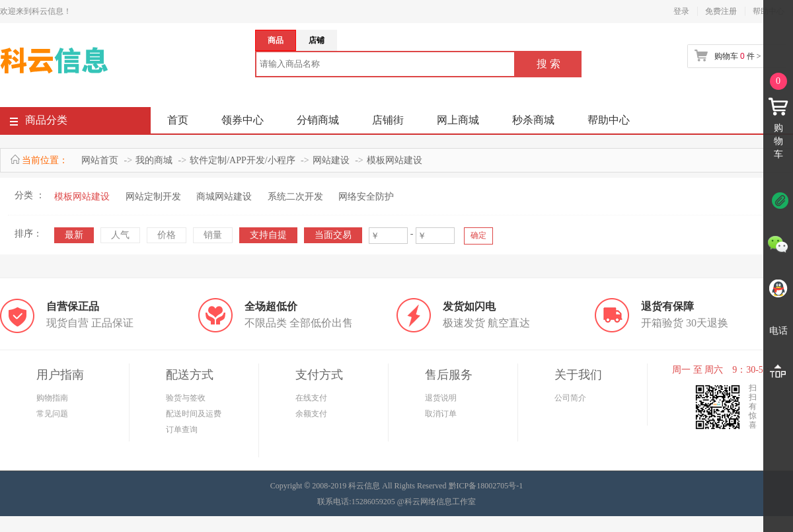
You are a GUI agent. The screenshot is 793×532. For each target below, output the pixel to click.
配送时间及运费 (194, 414)
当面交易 (333, 235)
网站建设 (331, 160)
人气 (120, 235)
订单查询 (182, 430)
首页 (178, 120)
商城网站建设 (224, 197)
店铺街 (388, 120)
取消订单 (441, 414)
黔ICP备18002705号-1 (486, 486)
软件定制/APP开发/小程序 (242, 160)
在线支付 (311, 398)
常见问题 (52, 414)
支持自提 (268, 235)
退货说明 (441, 398)
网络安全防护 (366, 197)
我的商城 (154, 160)
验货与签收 (186, 398)
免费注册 (721, 11)
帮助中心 (609, 120)
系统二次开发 (295, 197)
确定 (478, 235)
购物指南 (52, 398)
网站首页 (100, 160)
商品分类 (39, 123)
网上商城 (458, 120)
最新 (74, 235)
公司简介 (570, 398)
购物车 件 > (737, 56)
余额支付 (311, 414)
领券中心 (243, 120)
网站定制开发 (153, 197)
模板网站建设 (395, 160)
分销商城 (318, 120)
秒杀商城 (533, 120)
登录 (681, 11)
